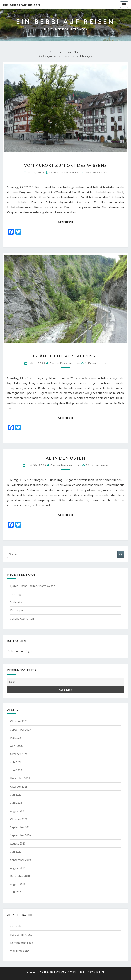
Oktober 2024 (19, 754)
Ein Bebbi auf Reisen (21, 5)
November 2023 (20, 778)
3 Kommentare (96, 363)
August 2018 (18, 884)
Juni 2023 (16, 803)
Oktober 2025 (19, 721)
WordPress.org (19, 951)
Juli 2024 (16, 762)
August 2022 (18, 811)
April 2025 (16, 746)
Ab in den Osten (66, 458)
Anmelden (17, 926)
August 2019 (18, 868)
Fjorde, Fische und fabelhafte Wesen (33, 586)
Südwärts (16, 602)
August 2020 (18, 843)
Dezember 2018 (20, 876)
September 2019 (21, 860)
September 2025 (21, 729)
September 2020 (21, 835)
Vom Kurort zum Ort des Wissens (65, 165)
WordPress (77, 972)
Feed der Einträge (21, 934)
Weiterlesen (67, 222)
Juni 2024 (16, 770)
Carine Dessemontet (64, 172)
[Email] (65, 682)
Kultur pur (17, 610)
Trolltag (16, 594)
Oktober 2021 (19, 819)
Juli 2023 (16, 795)
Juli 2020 (16, 852)
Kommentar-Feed (22, 943)
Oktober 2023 (19, 786)
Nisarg (101, 972)
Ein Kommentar (96, 172)
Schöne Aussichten (22, 618)
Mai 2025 (16, 738)
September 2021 (21, 827)
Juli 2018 (16, 892)
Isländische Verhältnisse (66, 356)
